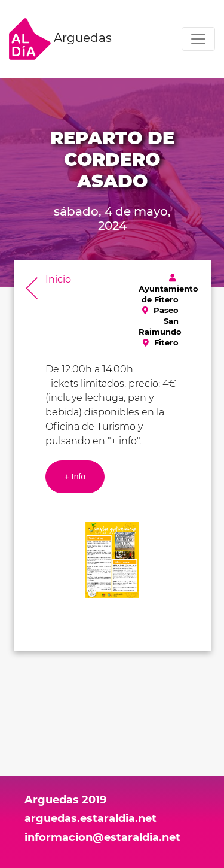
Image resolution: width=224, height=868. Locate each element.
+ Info (75, 477)
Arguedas (60, 39)
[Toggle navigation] (198, 39)
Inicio (58, 279)
